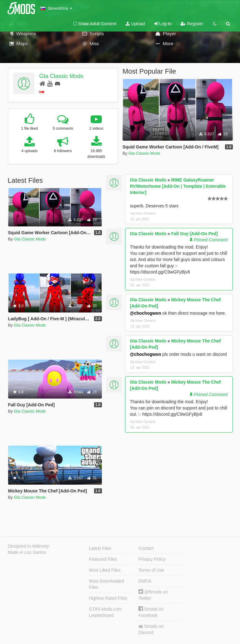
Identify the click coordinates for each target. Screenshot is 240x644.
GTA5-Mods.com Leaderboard (105, 612)
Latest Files (100, 548)
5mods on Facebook (151, 612)
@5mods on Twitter (153, 595)
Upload (135, 24)
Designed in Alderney (29, 546)
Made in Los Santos (27, 552)
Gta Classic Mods (61, 76)
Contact (146, 548)
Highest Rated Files (108, 598)
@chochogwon (146, 313)
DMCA (145, 581)
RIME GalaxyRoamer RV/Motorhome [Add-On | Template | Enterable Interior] (178, 186)
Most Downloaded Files (107, 584)
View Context (143, 213)
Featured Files (103, 559)
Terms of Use (151, 570)
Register (192, 24)
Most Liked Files (105, 570)
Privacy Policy (152, 559)
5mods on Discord (151, 629)
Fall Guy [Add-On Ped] (195, 234)
